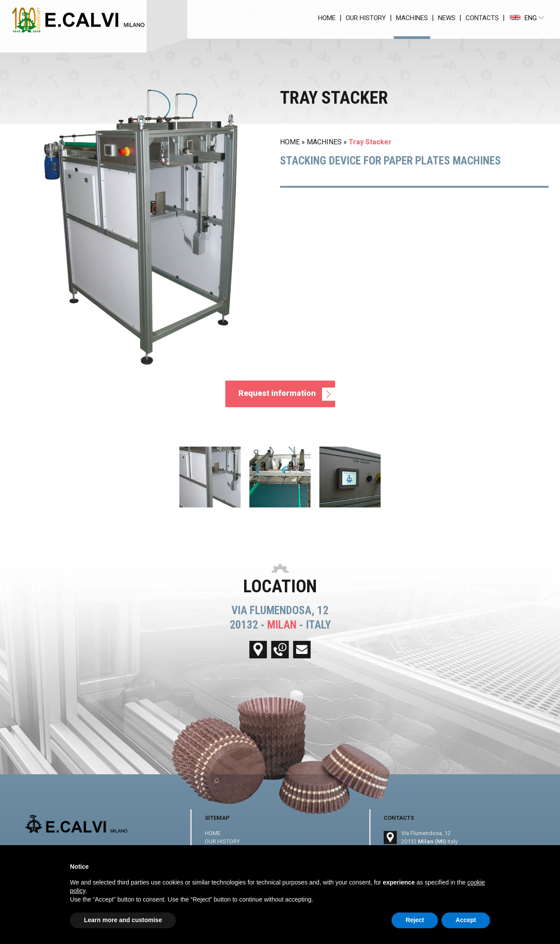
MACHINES (412, 18)
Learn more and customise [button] (123, 920)
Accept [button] (466, 920)
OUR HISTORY (366, 18)
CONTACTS (482, 18)
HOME (327, 18)
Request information (287, 394)
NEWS (447, 18)
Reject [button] (415, 920)
